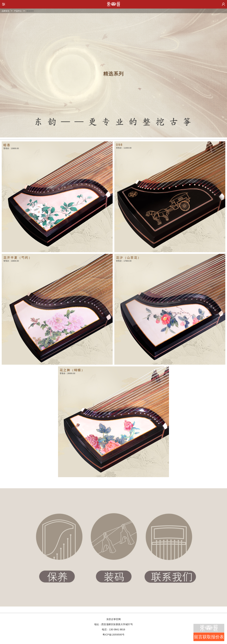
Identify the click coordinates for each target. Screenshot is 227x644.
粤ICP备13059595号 (113, 635)
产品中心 (18, 11)
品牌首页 (5, 11)
